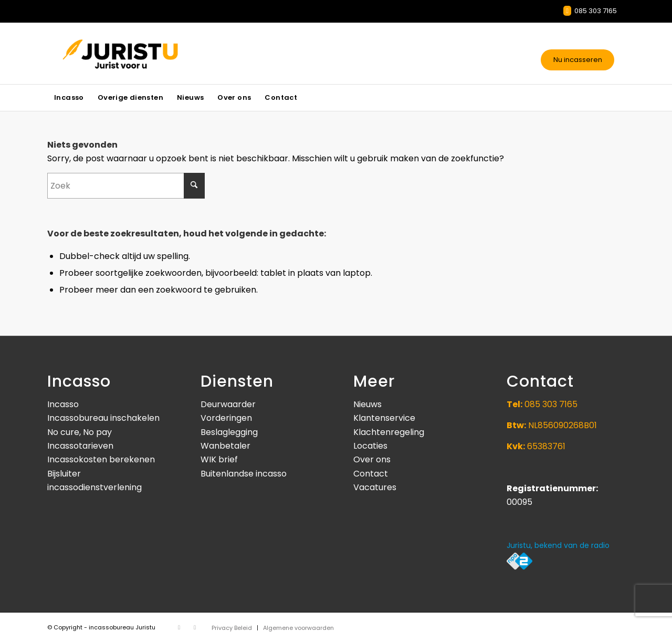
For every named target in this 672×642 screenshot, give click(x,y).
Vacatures (375, 487)
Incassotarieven (220, 15)
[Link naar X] (179, 627)
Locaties (370, 446)
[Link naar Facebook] (195, 627)
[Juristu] (148, 54)
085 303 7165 (590, 11)
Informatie (119, 15)
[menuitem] (69, 98)
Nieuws (164, 15)
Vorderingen (226, 418)
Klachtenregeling (389, 432)
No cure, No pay (80, 432)
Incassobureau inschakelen (103, 418)
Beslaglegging (229, 432)
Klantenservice (384, 418)
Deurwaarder (228, 404)
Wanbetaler (225, 446)
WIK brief (219, 459)
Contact (72, 15)
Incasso (63, 404)
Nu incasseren (578, 60)
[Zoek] (126, 186)
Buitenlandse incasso (244, 474)
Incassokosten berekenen (101, 459)
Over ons (372, 459)
